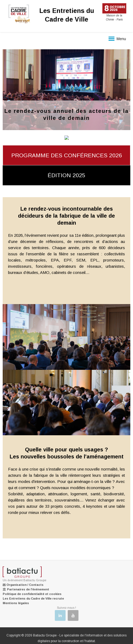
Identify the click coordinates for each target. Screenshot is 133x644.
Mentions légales (16, 603)
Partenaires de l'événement (28, 589)
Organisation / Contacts (25, 585)
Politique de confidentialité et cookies (32, 594)
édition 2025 (66, 175)
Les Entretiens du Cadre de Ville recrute (33, 598)
